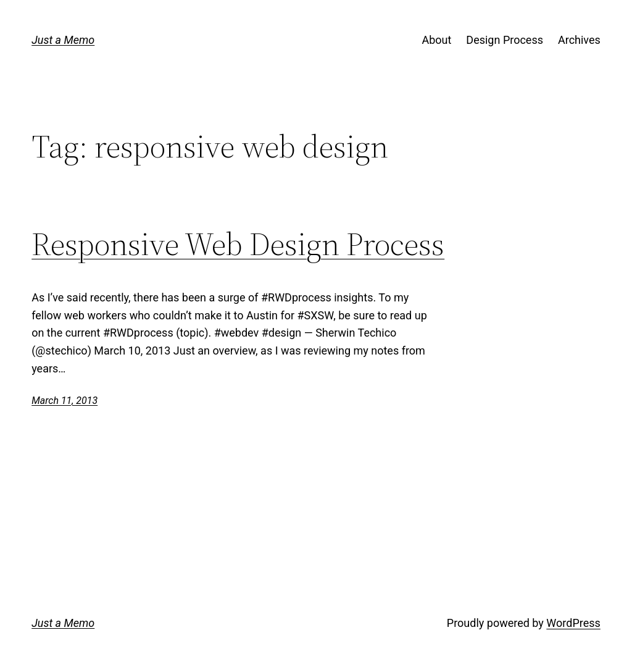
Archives (579, 40)
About (436, 40)
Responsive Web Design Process (238, 244)
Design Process (505, 40)
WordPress (573, 623)
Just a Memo (63, 40)
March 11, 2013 (64, 401)
